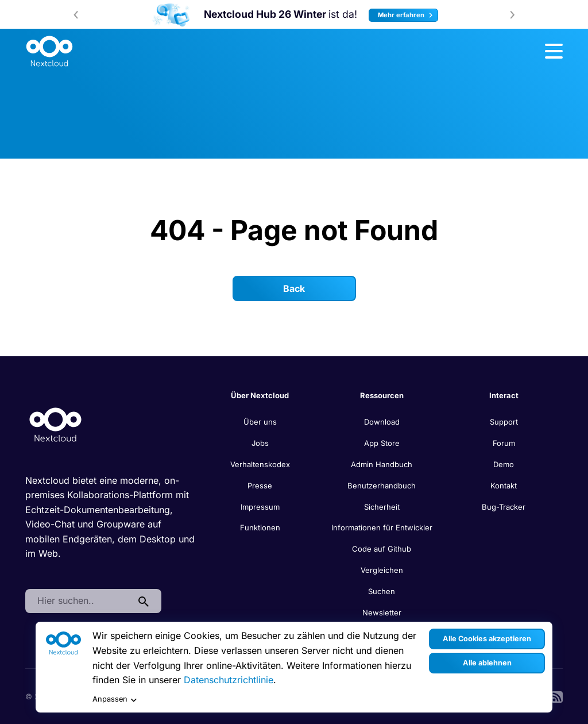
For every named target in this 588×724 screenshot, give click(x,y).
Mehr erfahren (407, 15)
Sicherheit (382, 507)
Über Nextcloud (260, 395)
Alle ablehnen (487, 663)
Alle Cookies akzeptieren (487, 639)
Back (294, 288)
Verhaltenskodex (260, 464)
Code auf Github (382, 549)
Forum (504, 443)
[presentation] (76, 14)
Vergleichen (382, 570)
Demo (504, 464)
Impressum (260, 507)
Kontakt (504, 486)
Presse (260, 486)
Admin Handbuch (382, 464)
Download (382, 422)
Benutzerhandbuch (382, 486)
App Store (382, 443)
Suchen (382, 591)
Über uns (260, 422)
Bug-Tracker (504, 507)
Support (504, 422)
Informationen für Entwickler (382, 527)
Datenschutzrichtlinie (229, 680)
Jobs (260, 443)
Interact (504, 395)
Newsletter (382, 613)
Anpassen (115, 700)
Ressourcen (382, 395)
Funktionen (260, 527)
